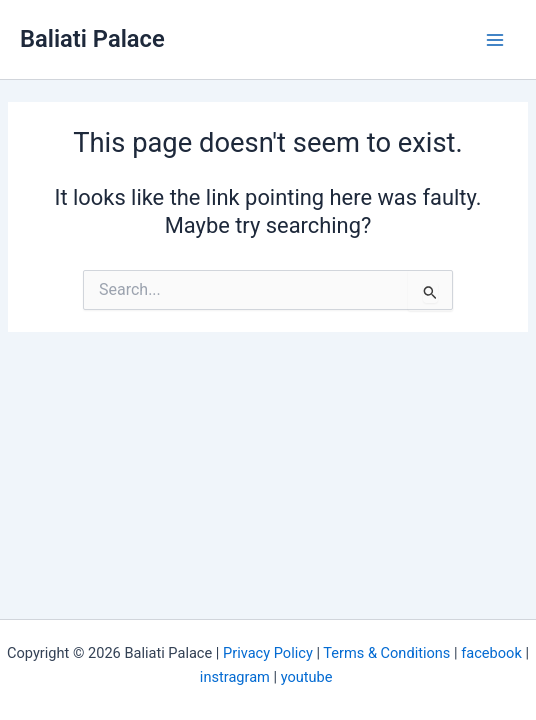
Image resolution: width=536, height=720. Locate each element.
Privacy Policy (268, 653)
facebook (491, 653)
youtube (308, 677)
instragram (235, 677)
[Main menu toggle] (495, 40)
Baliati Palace (92, 39)
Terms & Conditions (386, 653)
